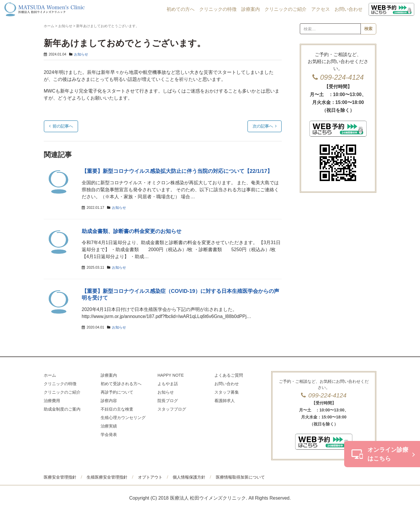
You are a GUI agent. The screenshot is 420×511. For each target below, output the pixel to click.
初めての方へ (181, 9)
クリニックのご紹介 (286, 9)
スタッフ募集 (227, 392)
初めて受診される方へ (121, 384)
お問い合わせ (349, 9)
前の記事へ (63, 126)
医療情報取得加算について (240, 477)
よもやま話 (168, 384)
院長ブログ (168, 401)
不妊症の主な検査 (117, 409)
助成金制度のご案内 (62, 409)
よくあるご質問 (229, 375)
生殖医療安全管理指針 (107, 477)
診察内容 (109, 401)
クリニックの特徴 (218, 9)
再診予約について (117, 392)
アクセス (321, 9)
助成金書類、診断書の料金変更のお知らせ (132, 231)
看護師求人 (225, 401)
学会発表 (109, 434)
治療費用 (52, 401)
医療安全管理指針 (60, 477)
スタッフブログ (172, 409)
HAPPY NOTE (171, 375)
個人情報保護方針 (189, 477)
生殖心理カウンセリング (123, 418)
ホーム (49, 26)
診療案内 (251, 9)
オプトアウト (150, 477)
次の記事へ (263, 126)
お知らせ (65, 26)
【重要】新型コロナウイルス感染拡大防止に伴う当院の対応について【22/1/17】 (177, 171)
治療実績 (109, 426)
